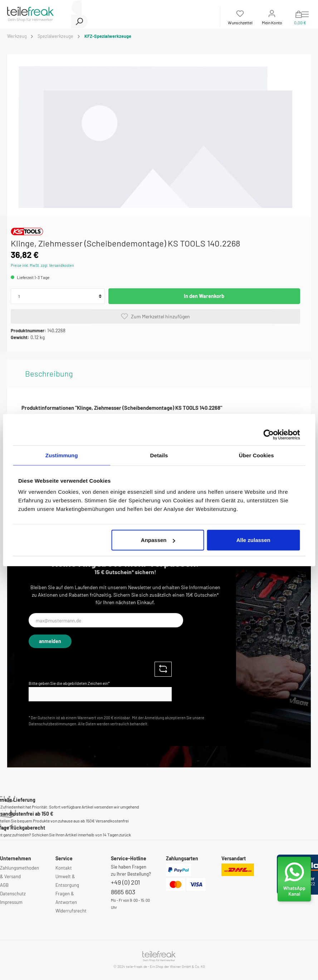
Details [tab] (159, 455)
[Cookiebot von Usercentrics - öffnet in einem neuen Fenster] (268, 434)
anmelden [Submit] (50, 641)
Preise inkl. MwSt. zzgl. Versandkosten (42, 265)
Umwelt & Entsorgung (67, 881)
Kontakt (64, 868)
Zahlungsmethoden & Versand (19, 872)
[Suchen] (79, 21)
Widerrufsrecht (71, 911)
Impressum (11, 902)
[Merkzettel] (240, 16)
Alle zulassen (253, 540)
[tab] (49, 373)
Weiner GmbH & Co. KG (187, 966)
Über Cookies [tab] (256, 455)
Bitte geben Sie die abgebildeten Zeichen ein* (69, 683)
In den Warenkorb (204, 296)
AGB (4, 885)
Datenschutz (13, 894)
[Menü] (305, 14)
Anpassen (158, 540)
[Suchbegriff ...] (77, 8)
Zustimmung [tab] (62, 455)
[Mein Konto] (272, 16)
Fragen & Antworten (66, 898)
